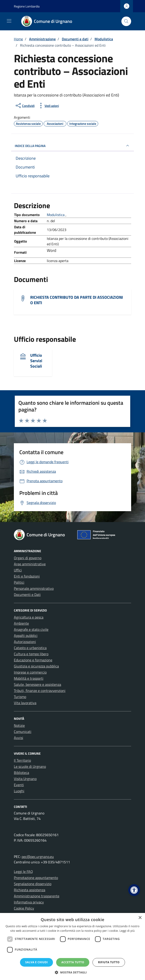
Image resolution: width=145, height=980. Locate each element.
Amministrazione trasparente (37, 896)
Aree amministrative (30, 564)
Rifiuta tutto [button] (109, 962)
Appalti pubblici (26, 636)
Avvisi (19, 738)
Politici (19, 582)
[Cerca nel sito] (126, 21)
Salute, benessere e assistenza (37, 684)
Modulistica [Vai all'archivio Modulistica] (56, 215)
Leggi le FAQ (23, 872)
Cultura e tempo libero (31, 654)
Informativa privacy (29, 902)
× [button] (140, 918)
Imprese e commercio (30, 672)
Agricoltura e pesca (29, 617)
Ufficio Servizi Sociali (36, 361)
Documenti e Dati (27, 595)
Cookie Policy (24, 908)
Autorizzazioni (25, 642)
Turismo (20, 697)
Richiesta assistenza (30, 890)
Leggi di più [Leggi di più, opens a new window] (127, 931)
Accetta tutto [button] (73, 962)
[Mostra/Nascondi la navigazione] (9, 21)
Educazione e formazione (33, 660)
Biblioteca (21, 773)
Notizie (19, 725)
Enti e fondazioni (27, 576)
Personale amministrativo (34, 588)
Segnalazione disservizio (33, 884)
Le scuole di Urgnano (30, 766)
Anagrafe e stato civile (31, 629)
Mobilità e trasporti (29, 678)
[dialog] (72, 946)
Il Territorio (22, 760)
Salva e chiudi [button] (36, 962)
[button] (134, 890)
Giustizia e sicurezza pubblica (36, 666)
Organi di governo (28, 558)
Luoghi (19, 791)
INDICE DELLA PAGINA (72, 146)
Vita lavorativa (25, 703)
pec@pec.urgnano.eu (38, 857)
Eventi (19, 785)
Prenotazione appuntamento (36, 878)
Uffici (18, 570)
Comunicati (23, 732)
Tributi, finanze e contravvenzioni (40, 691)
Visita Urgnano (25, 779)
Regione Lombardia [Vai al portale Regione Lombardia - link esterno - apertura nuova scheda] (27, 6)
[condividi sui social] (25, 106)
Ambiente (21, 623)
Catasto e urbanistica (30, 648)
